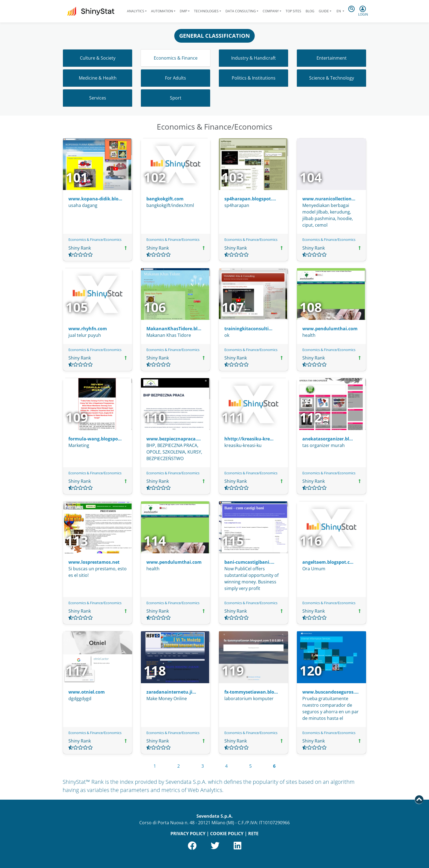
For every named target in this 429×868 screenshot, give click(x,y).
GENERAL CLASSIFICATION (215, 36)
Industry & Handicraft (253, 58)
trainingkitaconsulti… (248, 329)
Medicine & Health (98, 78)
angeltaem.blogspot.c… (328, 562)
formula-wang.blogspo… (95, 439)
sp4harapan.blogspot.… (250, 199)
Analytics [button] (136, 11)
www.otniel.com (87, 692)
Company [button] (271, 11)
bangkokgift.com (165, 199)
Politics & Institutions (254, 78)
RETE (253, 834)
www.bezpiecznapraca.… (174, 439)
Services (98, 98)
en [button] (339, 11)
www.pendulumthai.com (330, 329)
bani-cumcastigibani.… (249, 562)
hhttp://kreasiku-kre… (249, 439)
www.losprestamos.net (94, 562)
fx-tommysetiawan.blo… (251, 692)
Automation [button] (162, 11)
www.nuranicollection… (329, 199)
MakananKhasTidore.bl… (174, 329)
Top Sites (293, 11)
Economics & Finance (176, 58)
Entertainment (332, 58)
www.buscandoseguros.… (331, 692)
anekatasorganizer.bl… (328, 439)
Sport (176, 98)
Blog (310, 11)
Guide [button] (324, 11)
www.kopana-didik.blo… (95, 199)
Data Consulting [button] (241, 11)
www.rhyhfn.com (88, 329)
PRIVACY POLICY (188, 834)
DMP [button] (183, 11)
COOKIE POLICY (227, 834)
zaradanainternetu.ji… (171, 692)
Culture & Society (98, 58)
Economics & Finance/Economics (95, 239)
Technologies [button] (206, 11)
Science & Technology (332, 78)
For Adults (176, 78)
